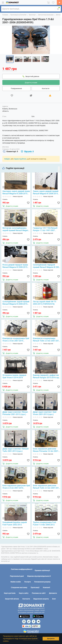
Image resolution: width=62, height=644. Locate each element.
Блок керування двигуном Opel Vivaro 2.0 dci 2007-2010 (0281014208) (16, 487)
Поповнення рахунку (42, 582)
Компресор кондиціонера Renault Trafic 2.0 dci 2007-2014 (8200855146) (46, 340)
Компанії (46, 587)
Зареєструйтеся (20, 159)
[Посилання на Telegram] (38, 621)
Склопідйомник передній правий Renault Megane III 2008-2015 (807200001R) (47, 266)
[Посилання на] (24, 621)
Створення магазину (19, 587)
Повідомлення (16, 88)
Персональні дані (17, 576)
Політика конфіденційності (22, 569)
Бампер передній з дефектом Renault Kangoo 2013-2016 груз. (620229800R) (47, 376)
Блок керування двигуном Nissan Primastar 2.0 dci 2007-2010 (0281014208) (46, 450)
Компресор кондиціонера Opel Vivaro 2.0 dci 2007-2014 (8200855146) (16, 340)
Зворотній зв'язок (12, 599)
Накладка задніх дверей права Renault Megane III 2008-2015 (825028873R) (16, 192)
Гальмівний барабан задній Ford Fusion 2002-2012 (15, 524)
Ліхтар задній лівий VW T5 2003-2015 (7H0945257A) (45, 303)
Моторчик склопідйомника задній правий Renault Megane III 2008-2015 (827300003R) (16, 229)
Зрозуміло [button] (51, 639)
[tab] (10, 152)
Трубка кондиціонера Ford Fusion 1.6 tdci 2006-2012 (44, 524)
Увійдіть (7, 159)
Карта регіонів (10, 593)
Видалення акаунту (41, 599)
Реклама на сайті (39, 593)
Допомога (53, 593)
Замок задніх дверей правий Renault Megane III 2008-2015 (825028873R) (46, 192)
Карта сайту (24, 593)
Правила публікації (42, 570)
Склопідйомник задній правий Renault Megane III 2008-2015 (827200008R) (16, 303)
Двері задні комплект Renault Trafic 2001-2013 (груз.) (15, 450)
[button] (10, 641)
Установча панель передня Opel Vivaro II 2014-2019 (14, 376)
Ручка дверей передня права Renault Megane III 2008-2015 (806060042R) (15, 266)
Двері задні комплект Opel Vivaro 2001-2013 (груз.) (45, 413)
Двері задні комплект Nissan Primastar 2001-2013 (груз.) (15, 413)
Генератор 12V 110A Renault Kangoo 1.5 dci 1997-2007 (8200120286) (45, 229)
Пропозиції (35, 587)
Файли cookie (16, 582)
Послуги (28, 582)
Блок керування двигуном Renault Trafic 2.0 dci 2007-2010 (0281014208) (46, 487)
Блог (54, 599)
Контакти (46, 88)
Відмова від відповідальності (39, 576)
